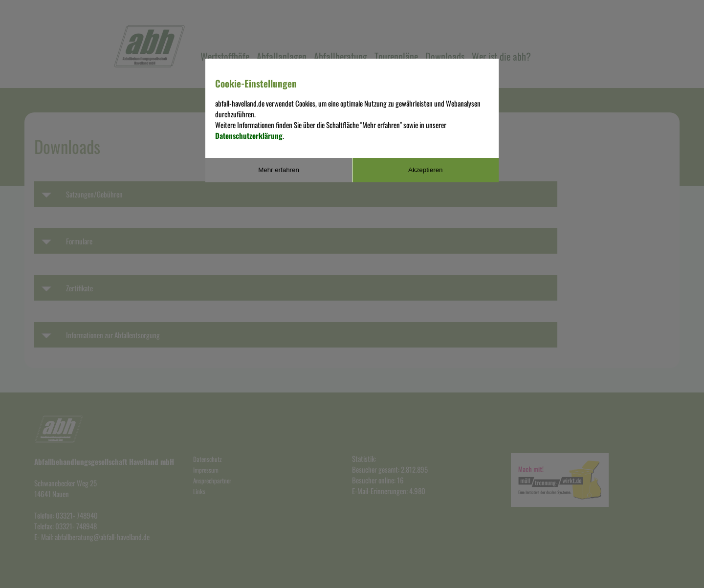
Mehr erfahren (279, 170)
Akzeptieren (425, 170)
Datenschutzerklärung (249, 135)
